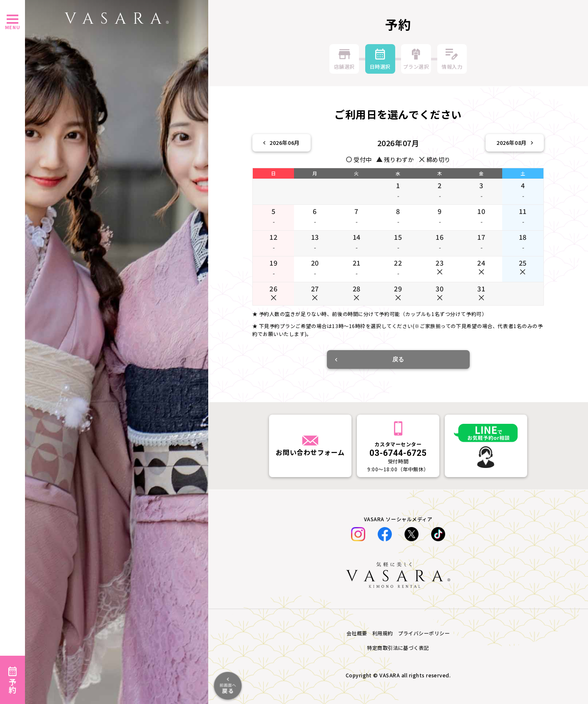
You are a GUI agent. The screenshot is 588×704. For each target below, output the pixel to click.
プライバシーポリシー (424, 633)
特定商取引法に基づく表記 (398, 648)
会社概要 (357, 633)
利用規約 (383, 633)
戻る (370, 359)
